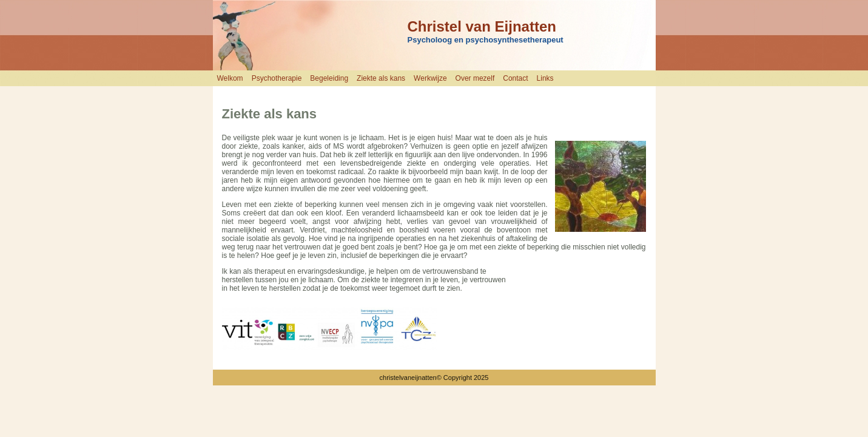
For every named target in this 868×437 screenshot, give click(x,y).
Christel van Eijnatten (482, 26)
